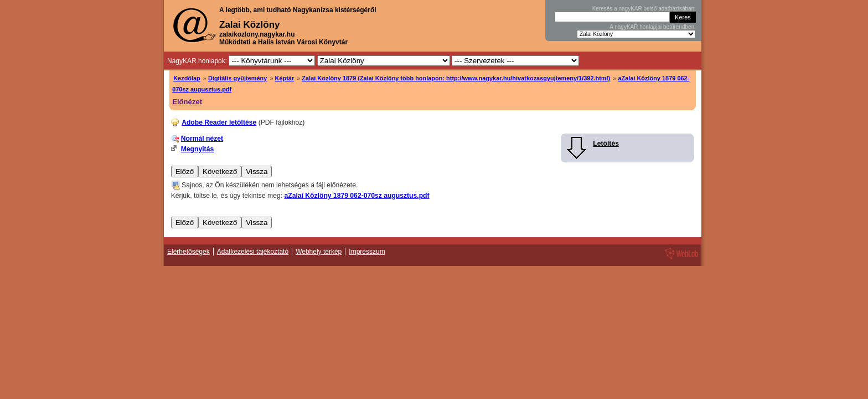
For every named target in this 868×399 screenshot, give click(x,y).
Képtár (285, 78)
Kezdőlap (187, 78)
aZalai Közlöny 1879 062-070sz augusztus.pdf (356, 196)
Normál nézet (202, 139)
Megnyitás (197, 149)
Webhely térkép (319, 252)
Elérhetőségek (188, 252)
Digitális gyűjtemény (237, 78)
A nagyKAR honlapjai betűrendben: (653, 27)
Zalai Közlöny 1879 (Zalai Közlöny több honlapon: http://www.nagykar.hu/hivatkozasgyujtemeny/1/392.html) (456, 78)
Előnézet (187, 102)
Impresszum (367, 252)
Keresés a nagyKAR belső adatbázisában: (644, 9)
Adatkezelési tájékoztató (253, 252)
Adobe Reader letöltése (219, 122)
